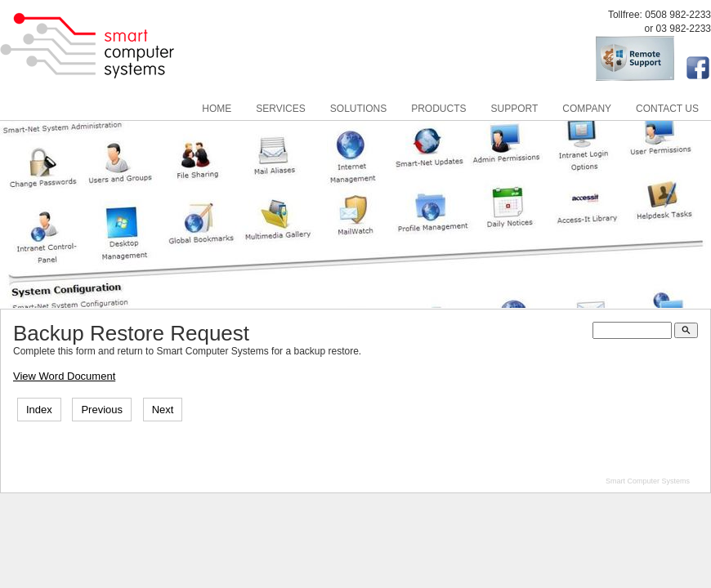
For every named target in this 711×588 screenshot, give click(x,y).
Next (163, 410)
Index (39, 410)
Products (438, 109)
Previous (102, 410)
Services (280, 109)
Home (217, 109)
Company (587, 109)
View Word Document (64, 376)
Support (515, 109)
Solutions (358, 109)
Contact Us (667, 109)
